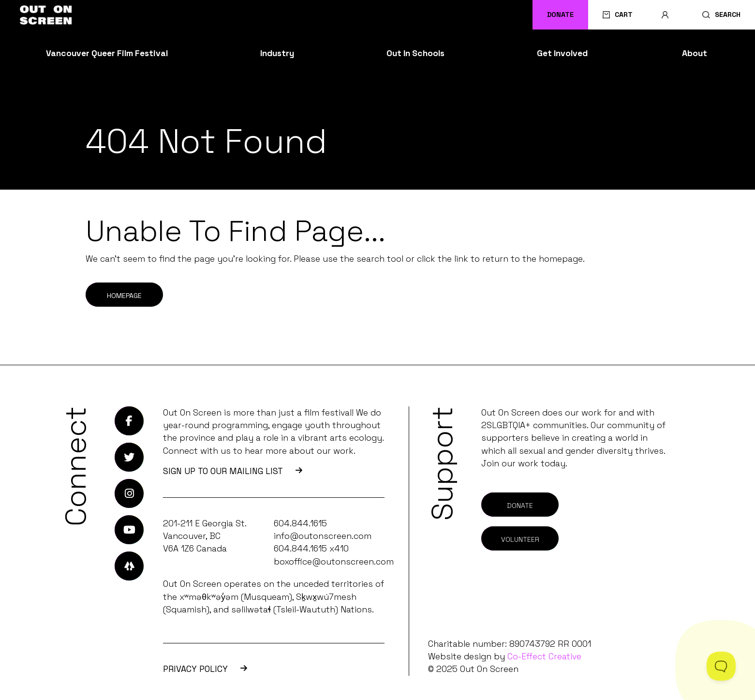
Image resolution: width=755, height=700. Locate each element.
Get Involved (562, 53)
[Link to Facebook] (129, 421)
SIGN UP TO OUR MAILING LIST (233, 471)
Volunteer (520, 539)
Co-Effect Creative (544, 656)
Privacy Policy (205, 669)
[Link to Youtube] (129, 530)
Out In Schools (415, 53)
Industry (277, 53)
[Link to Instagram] (129, 493)
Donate (560, 15)
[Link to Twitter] (129, 457)
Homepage (124, 296)
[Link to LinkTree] (129, 566)
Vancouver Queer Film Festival (107, 53)
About (695, 53)
